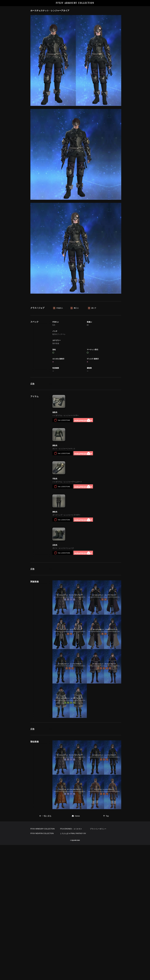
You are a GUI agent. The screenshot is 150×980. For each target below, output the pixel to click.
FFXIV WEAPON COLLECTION (42, 968)
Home (76, 922)
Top (106, 922)
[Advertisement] (76, 316)
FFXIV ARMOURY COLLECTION (75, 3)
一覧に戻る (45, 922)
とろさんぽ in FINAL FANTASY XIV (73, 968)
